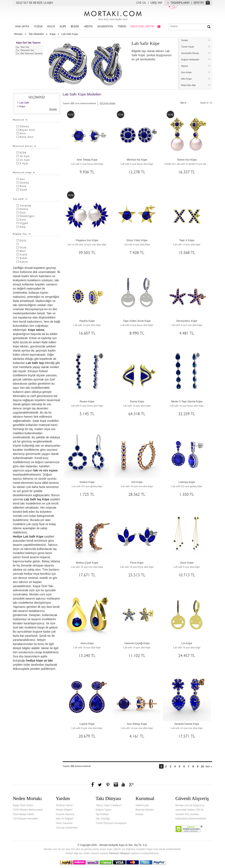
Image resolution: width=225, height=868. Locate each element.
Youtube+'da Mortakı (123, 785)
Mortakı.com (112, 15)
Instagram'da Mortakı (116, 785)
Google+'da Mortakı (132, 785)
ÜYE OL (141, 3)
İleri (184, 102)
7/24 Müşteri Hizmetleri (26, 819)
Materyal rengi (24, 172)
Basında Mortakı (144, 810)
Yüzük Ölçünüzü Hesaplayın (111, 823)
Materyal (20, 120)
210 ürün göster (107, 103)
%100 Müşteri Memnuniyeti (28, 810)
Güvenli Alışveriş (65, 814)
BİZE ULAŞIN (45, 3)
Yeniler (185, 40)
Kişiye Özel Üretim (23, 805)
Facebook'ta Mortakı (93, 785)
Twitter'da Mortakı (100, 785)
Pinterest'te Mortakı (108, 785)
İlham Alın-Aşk (188, 85)
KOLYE (51, 27)
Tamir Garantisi (64, 823)
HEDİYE (88, 27)
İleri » (209, 766)
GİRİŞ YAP (156, 3)
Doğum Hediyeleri (190, 60)
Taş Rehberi (102, 814)
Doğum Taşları (104, 810)
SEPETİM (199, 3)
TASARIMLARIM (177, 3)
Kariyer (139, 814)
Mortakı (18, 34)
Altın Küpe (186, 79)
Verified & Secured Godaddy (189, 829)
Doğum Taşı (22, 234)
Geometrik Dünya (190, 53)
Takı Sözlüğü (103, 819)
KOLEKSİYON (105, 27)
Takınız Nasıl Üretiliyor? (109, 805)
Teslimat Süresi (64, 805)
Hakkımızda (142, 805)
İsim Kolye (186, 72)
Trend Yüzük (188, 47)
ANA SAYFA (22, 27)
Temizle (53, 109)
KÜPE (63, 27)
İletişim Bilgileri (64, 810)
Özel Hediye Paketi (23, 814)
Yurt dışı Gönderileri (67, 828)
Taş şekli (20, 199)
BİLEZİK (75, 27)
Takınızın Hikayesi (119, 853)
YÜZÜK (38, 27)
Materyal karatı (25, 146)
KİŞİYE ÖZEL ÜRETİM (142, 27)
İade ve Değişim (65, 819)
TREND (122, 27)
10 (202, 766)
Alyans (185, 66)
